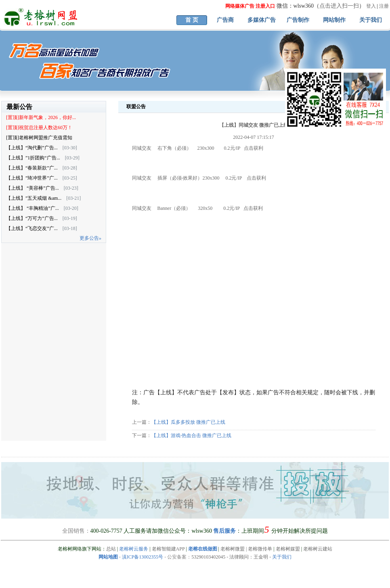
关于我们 (371, 20)
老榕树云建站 (318, 549)
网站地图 (108, 557)
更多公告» (90, 238)
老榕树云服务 (134, 549)
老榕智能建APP (168, 549)
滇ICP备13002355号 (143, 557)
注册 (384, 6)
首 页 (192, 20)
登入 (371, 6)
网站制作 (334, 20)
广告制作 (298, 20)
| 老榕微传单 (258, 549)
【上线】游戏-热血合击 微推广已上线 (192, 435)
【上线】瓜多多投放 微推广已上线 (188, 422)
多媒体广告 (262, 20)
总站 (111, 549)
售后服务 (224, 531)
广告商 (225, 20)
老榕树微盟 (233, 549)
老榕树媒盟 (288, 549)
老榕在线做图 (203, 549)
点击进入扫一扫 (339, 6)
